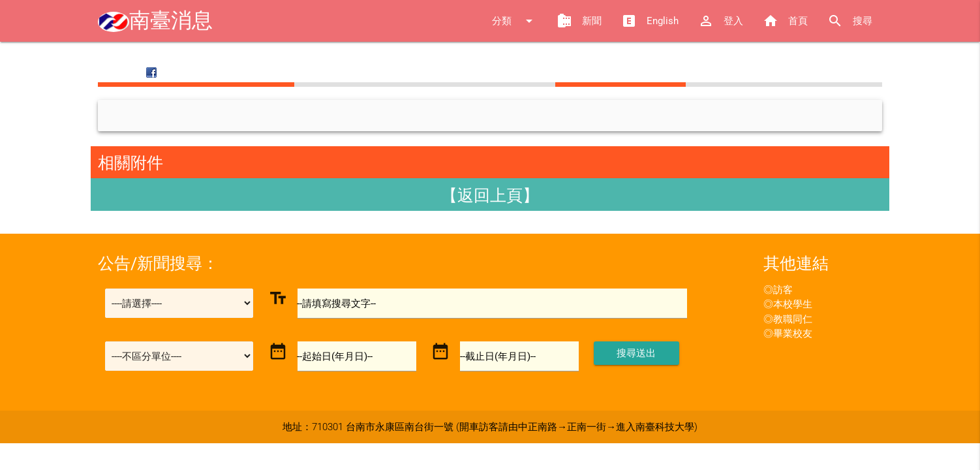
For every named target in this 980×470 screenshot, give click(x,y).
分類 (514, 21)
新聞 (579, 21)
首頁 (785, 21)
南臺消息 (155, 21)
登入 (721, 21)
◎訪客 (778, 290)
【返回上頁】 (490, 196)
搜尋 (850, 21)
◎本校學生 (788, 304)
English (650, 21)
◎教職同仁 (788, 319)
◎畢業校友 (788, 334)
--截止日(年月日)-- (498, 356)
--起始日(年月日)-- (335, 356)
